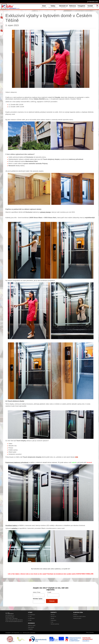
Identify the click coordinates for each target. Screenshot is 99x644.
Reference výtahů (32, 625)
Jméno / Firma (37, 592)
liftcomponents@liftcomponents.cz (16, 621)
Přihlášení (75, 615)
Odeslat (52, 601)
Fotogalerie (30, 629)
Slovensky (91, 633)
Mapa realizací (31, 627)
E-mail (49, 592)
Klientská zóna (94, 2)
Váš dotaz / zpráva (38, 599)
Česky (87, 633)
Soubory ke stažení (77, 618)
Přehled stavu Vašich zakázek (79, 617)
